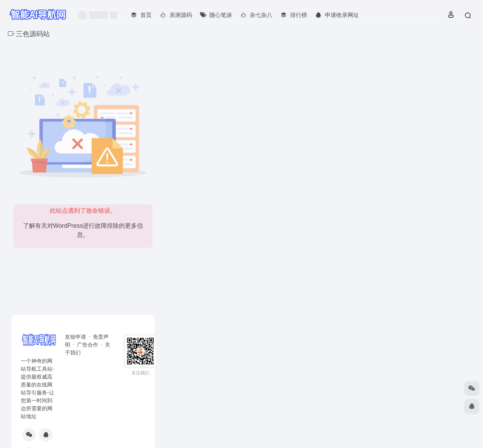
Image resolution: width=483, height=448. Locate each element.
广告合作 (88, 345)
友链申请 (75, 337)
